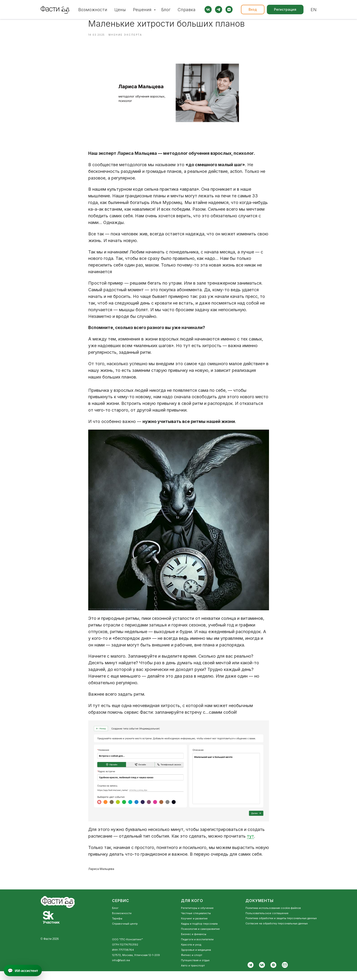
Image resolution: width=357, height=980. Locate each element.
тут (250, 841)
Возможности (93, 10)
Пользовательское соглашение (267, 922)
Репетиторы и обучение (197, 917)
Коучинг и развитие (194, 927)
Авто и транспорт (193, 974)
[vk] (208, 10)
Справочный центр (125, 932)
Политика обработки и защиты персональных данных (281, 927)
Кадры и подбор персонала (199, 932)
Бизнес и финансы (194, 943)
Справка (187, 10)
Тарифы (117, 927)
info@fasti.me (121, 969)
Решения (143, 10)
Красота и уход (191, 953)
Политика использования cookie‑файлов (273, 917)
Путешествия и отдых (195, 969)
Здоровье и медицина (196, 959)
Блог (166, 10)
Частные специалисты (196, 922)
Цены (120, 10)
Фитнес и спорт (192, 964)
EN (314, 10)
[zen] (229, 10)
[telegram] (219, 10)
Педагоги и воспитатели (197, 948)
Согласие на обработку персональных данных (277, 932)
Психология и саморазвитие (200, 938)
